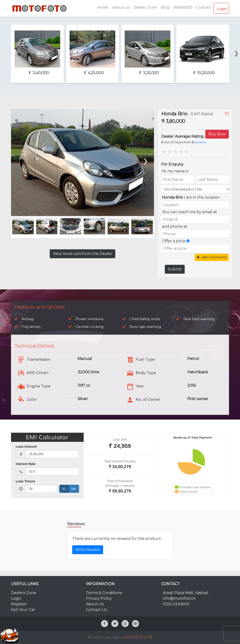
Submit (175, 269)
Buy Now (217, 134)
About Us (95, 604)
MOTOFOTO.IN (138, 637)
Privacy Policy (99, 598)
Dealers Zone (24, 593)
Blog (165, 7)
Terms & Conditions (104, 593)
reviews (200, 142)
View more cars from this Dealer (82, 254)
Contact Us (96, 610)
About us (121, 7)
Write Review (88, 550)
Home (103, 7)
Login (221, 8)
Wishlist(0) (183, 7)
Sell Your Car (23, 610)
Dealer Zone (145, 7)
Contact (204, 7)
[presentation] (236, 45)
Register (19, 604)
